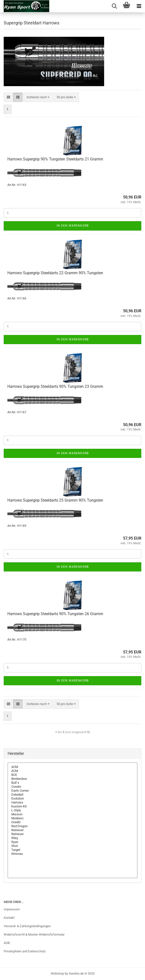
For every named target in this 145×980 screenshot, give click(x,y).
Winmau (72, 854)
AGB (7, 943)
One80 (72, 822)
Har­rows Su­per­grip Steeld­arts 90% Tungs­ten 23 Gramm (55, 386)
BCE (72, 775)
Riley (72, 838)
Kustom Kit (72, 806)
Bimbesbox (72, 779)
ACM (72, 767)
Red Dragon (72, 826)
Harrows (72, 803)
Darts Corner (72, 791)
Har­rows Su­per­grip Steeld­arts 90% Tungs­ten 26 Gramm (55, 614)
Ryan (72, 842)
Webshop (57, 973)
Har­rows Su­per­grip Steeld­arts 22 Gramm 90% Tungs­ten (55, 273)
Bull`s (72, 783)
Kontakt (9, 918)
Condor (72, 787)
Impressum (12, 909)
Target (72, 850)
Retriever (72, 830)
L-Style (72, 810)
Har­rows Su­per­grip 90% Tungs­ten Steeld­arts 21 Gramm (55, 159)
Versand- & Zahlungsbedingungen (27, 926)
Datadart (72, 795)
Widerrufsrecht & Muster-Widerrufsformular (34, 934)
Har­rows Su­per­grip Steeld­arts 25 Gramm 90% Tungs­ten (55, 500)
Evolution (72, 799)
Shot (72, 846)
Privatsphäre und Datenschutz (25, 951)
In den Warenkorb (73, 226)
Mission (72, 814)
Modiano (72, 818)
